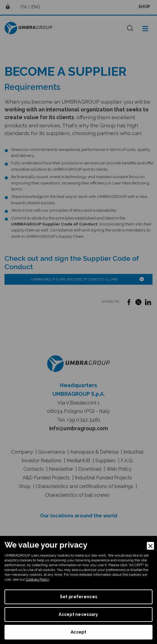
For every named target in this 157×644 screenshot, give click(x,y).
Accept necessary (78, 614)
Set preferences (78, 597)
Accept (78, 632)
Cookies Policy (37, 579)
